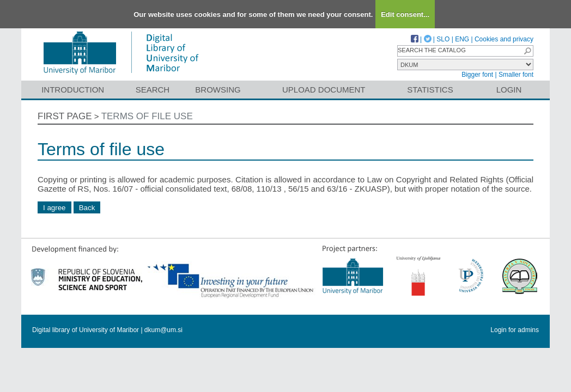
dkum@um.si (163, 330)
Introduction (73, 90)
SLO (443, 39)
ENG (462, 39)
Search (153, 90)
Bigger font (477, 75)
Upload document (324, 90)
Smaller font (516, 75)
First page (65, 116)
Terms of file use (147, 116)
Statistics (430, 90)
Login (509, 90)
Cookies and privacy (504, 39)
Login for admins (515, 330)
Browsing (218, 90)
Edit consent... (405, 14)
